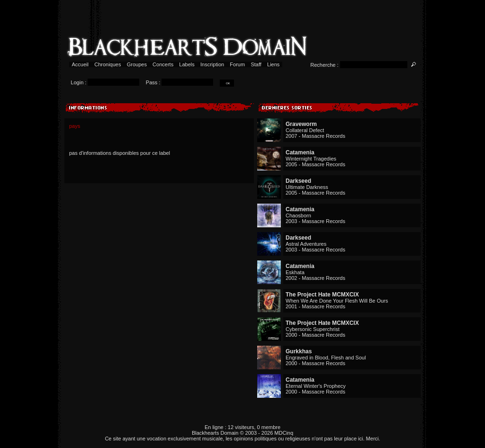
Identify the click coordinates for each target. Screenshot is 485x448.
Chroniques (108, 64)
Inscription (212, 64)
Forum (237, 64)
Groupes (137, 64)
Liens (274, 64)
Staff (256, 64)
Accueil (80, 64)
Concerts (163, 64)
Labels (187, 64)
